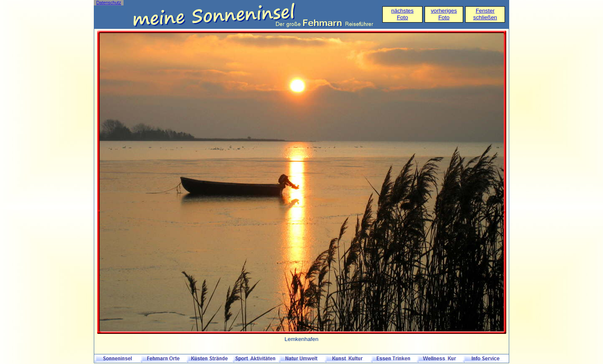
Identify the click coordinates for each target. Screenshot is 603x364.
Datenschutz (109, 3)
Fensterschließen (485, 14)
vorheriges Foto (444, 14)
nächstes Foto (402, 14)
